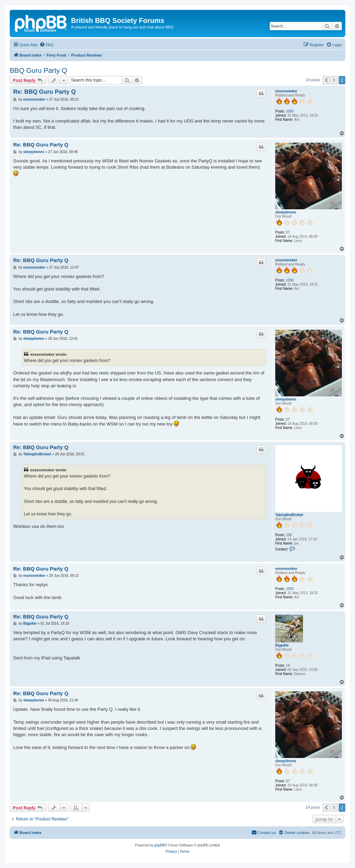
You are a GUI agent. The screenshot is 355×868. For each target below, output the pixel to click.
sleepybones (286, 212)
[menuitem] (46, 45)
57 (288, 232)
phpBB (159, 845)
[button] (326, 80)
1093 (290, 111)
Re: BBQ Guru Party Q (44, 92)
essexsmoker (286, 91)
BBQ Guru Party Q (38, 70)
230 (289, 535)
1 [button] (334, 80)
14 (288, 665)
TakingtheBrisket (289, 515)
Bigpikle (282, 645)
